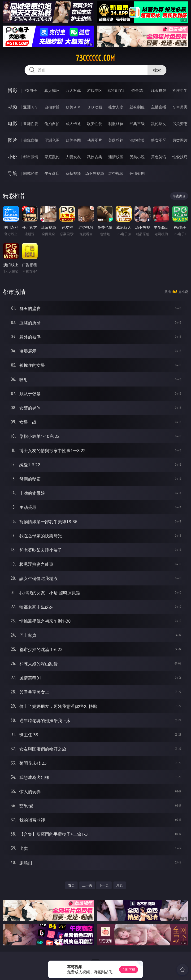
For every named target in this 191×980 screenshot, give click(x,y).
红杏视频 (116, 173)
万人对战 (73, 90)
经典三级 (137, 124)
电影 (13, 124)
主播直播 (159, 107)
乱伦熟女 (159, 124)
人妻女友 (73, 157)
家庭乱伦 (52, 157)
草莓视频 (73, 173)
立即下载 (129, 969)
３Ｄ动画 (95, 107)
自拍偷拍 (52, 107)
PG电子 (31, 90)
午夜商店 (52, 173)
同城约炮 (31, 173)
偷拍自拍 (52, 124)
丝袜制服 (137, 107)
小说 (13, 157)
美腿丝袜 (116, 140)
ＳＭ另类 (180, 107)
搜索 (157, 70)
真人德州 (52, 90)
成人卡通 (73, 124)
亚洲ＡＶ (31, 107)
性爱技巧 (180, 157)
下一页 (104, 885)
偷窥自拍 (31, 140)
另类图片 (180, 140)
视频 (13, 107)
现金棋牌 (159, 90)
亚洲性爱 (31, 124)
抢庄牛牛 (180, 90)
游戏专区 (95, 90)
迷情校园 (116, 157)
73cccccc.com (95, 58)
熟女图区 (159, 140)
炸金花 (137, 90)
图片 (13, 140)
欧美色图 (73, 140)
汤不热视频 (95, 173)
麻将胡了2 (116, 90)
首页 (71, 885)
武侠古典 (95, 157)
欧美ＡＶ (73, 107)
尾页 (120, 885)
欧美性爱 (95, 124)
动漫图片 (95, 140)
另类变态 (180, 124)
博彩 (13, 90)
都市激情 (31, 157)
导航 (13, 173)
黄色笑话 (159, 157)
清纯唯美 (137, 140)
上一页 (87, 885)
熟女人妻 (116, 107)
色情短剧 (137, 173)
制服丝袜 (116, 124)
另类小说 (137, 157)
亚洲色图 (52, 140)
